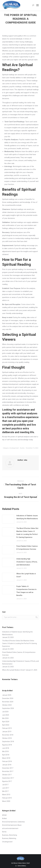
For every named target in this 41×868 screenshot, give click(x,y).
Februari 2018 (7, 761)
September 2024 (8, 708)
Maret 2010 (6, 795)
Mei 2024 (5, 718)
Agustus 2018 (7, 745)
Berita (4, 832)
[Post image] (8, 519)
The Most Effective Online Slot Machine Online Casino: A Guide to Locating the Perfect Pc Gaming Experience (27, 533)
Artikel (4, 818)
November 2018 (8, 735)
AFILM (4, 815)
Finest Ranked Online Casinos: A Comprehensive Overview (27, 548)
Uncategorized (14, 448)
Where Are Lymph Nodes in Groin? (26, 575)
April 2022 (6, 725)
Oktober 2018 (7, 738)
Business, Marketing (9, 838)
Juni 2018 (6, 748)
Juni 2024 (6, 715)
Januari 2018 (7, 765)
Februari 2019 (7, 728)
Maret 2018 (6, 758)
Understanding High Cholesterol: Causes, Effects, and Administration (27, 562)
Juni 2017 (6, 788)
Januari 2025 (7, 695)
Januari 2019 (7, 732)
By (22, 448)
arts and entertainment (10, 828)
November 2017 (8, 771)
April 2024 (6, 722)
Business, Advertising (10, 835)
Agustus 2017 (7, 781)
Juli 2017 (5, 785)
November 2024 (8, 702)
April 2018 (6, 755)
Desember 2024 (8, 698)
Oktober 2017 (7, 775)
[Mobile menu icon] (38, 5)
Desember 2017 (8, 768)
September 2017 (8, 778)
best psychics (14, 428)
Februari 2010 (7, 798)
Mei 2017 (5, 791)
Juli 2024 (5, 712)
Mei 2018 (5, 751)
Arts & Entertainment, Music (12, 825)
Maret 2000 (6, 801)
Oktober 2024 (7, 705)
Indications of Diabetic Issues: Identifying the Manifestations (27, 517)
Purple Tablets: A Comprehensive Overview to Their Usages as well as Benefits (26, 591)
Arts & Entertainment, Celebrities (14, 822)
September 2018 (8, 742)
